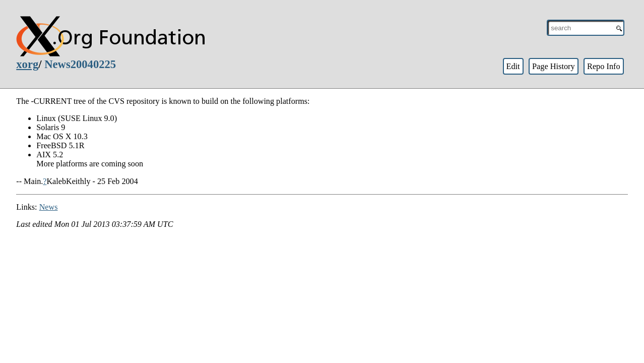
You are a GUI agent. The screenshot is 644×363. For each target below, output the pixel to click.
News (49, 207)
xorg (27, 64)
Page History (554, 66)
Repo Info (604, 66)
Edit (513, 66)
